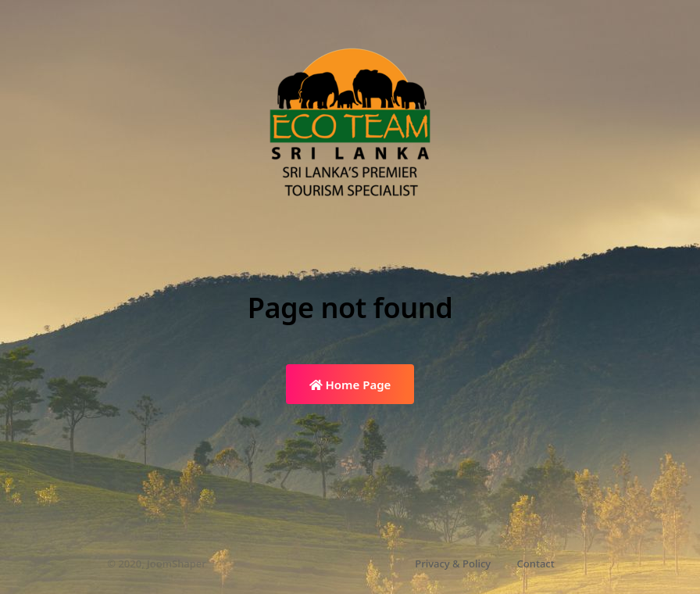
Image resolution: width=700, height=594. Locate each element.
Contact (536, 564)
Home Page (350, 385)
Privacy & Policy (453, 564)
